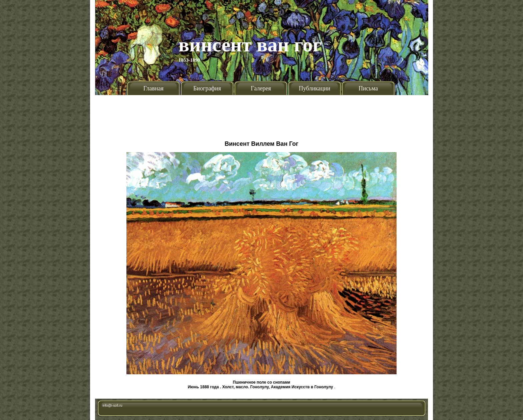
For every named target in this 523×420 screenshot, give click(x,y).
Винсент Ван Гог (250, 45)
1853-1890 (189, 60)
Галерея (261, 88)
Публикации (315, 88)
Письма (368, 88)
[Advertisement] (261, 115)
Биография (207, 88)
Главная (153, 88)
